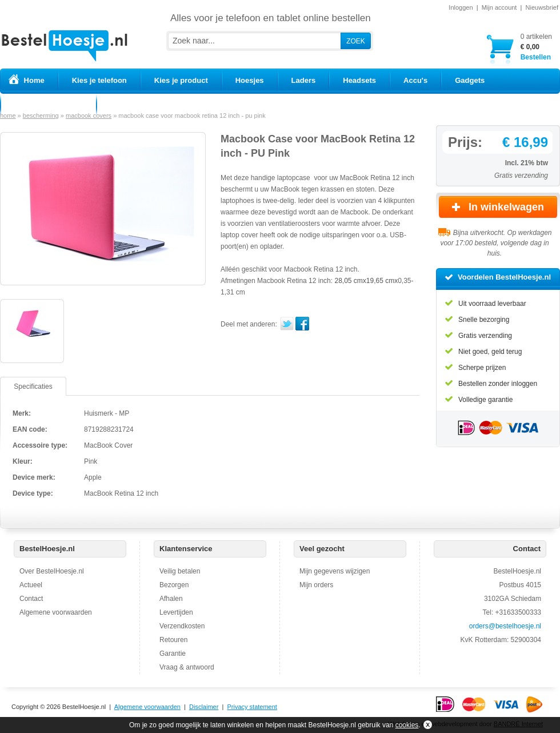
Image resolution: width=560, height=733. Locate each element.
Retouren (173, 640)
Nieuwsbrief (542, 7)
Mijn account (499, 7)
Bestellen (536, 47)
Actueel (31, 585)
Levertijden (176, 612)
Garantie (173, 654)
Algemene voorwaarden (56, 612)
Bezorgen (174, 585)
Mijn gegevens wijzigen (335, 571)
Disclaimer (204, 707)
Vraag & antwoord (187, 667)
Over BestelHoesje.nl (52, 571)
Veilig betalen (180, 571)
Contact (31, 599)
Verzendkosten (182, 626)
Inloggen (461, 7)
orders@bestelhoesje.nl (505, 626)
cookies (407, 725)
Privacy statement (252, 707)
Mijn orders (316, 585)
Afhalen (171, 599)
